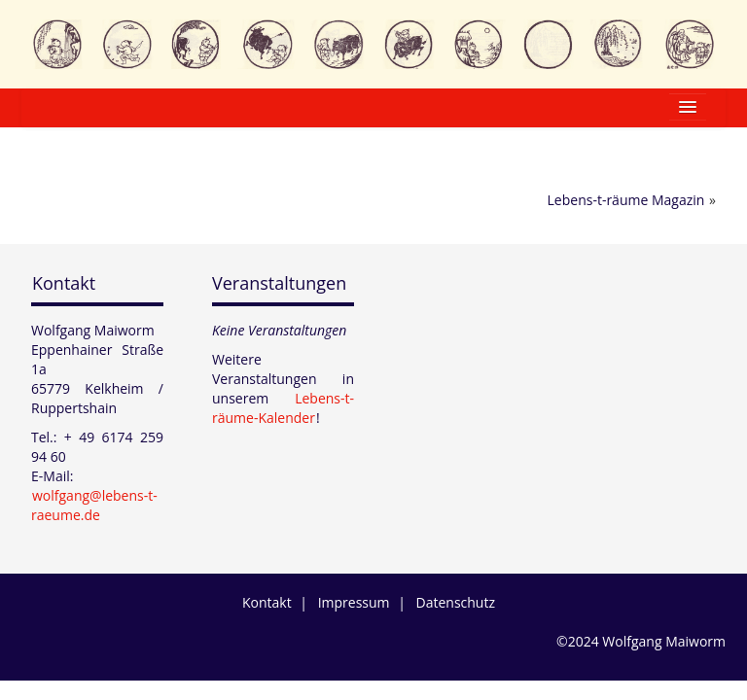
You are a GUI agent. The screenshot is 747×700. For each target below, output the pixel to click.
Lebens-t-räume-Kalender (283, 408)
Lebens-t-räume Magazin (626, 200)
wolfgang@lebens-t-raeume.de (94, 505)
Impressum (354, 602)
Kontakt (64, 283)
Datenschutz (456, 602)
